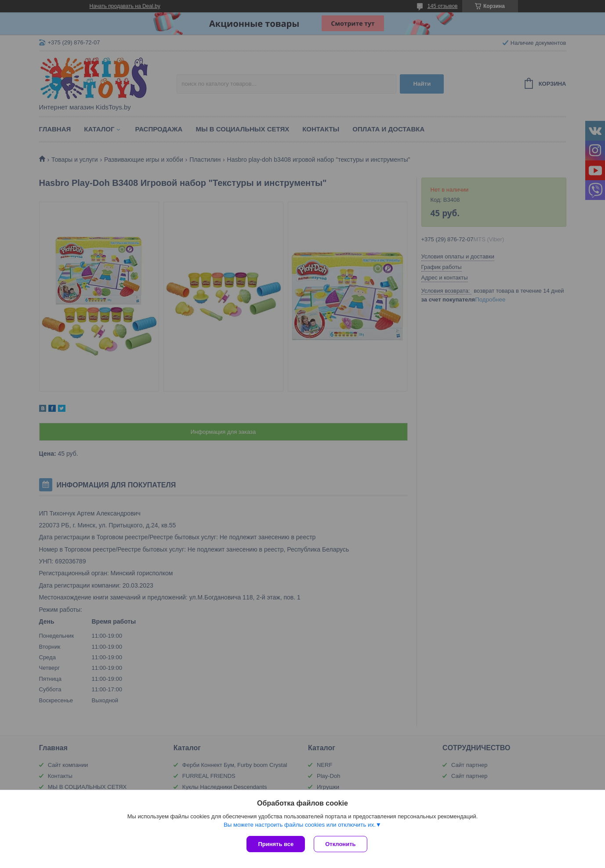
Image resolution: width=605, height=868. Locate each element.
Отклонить (340, 844)
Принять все (276, 844)
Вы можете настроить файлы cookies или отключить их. (300, 825)
